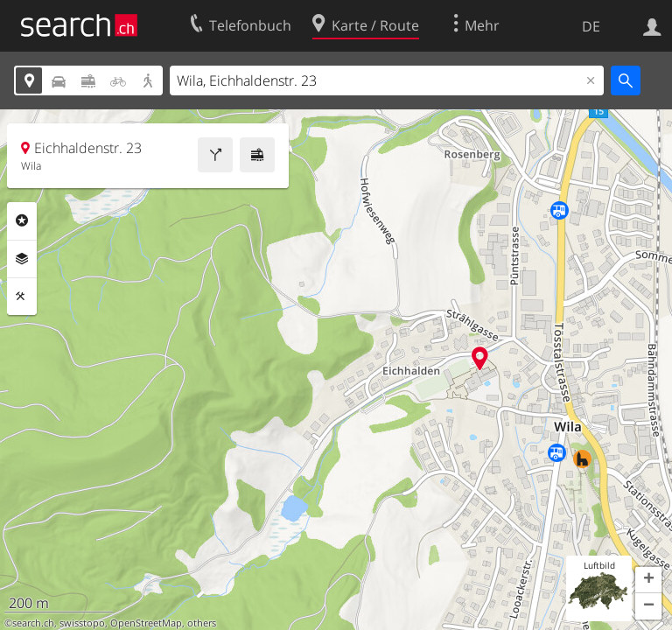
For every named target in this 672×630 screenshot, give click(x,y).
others (202, 623)
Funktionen (22, 297)
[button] (648, 580)
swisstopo (82, 623)
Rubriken (22, 220)
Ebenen (22, 259)
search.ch (33, 623)
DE (591, 26)
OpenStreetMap (146, 623)
